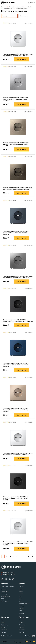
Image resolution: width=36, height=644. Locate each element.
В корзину (21, 59)
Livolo (21, 601)
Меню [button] (4, 642)
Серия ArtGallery (8, 9)
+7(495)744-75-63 (8, 575)
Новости (4, 632)
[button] (16, 642)
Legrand (21, 587)
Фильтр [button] (5, 16)
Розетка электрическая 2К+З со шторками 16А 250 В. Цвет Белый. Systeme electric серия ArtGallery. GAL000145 (18, 543)
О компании (22, 625)
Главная (3, 7)
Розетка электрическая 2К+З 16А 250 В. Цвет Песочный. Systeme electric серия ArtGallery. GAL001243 (16, 410)
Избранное (4, 630)
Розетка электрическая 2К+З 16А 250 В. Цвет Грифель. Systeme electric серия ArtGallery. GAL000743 (16, 233)
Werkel (21, 591)
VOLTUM (21, 613)
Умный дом (4, 589)
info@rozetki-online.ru (8, 572)
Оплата (3, 622)
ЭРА (20, 599)
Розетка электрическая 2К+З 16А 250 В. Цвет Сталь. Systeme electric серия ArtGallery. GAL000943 (18, 277)
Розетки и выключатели (15, 7)
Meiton (21, 594)
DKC (20, 596)
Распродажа (5, 601)
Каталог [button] (31, 3)
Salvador (21, 606)
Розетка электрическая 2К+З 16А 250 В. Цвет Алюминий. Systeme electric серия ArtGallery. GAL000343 (16, 99)
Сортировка (24, 16)
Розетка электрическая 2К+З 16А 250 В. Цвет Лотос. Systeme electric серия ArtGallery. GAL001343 (18, 454)
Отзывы (3, 627)
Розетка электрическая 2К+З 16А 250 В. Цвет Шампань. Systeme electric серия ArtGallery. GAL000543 (16, 144)
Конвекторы (5, 594)
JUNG (21, 611)
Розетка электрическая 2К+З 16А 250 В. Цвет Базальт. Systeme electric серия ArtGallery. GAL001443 (16, 498)
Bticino (21, 589)
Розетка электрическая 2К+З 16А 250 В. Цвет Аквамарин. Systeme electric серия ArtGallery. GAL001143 (16, 365)
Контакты (22, 632)
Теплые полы (5, 591)
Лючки (3, 599)
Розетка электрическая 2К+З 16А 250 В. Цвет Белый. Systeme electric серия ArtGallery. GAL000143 (18, 55)
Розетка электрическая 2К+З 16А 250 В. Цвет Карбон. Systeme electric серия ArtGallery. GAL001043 (18, 321)
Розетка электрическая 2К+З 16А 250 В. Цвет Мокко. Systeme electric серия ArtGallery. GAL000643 (18, 188)
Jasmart (21, 608)
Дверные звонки (6, 596)
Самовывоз (4, 625)
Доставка (4, 620)
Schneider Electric (29, 7)
